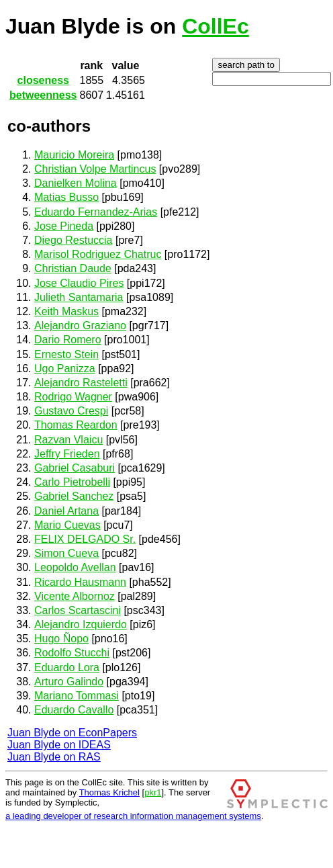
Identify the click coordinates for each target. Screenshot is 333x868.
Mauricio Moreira (74, 155)
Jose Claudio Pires (79, 283)
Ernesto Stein (66, 354)
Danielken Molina (76, 183)
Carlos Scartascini (78, 610)
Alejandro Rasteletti (81, 383)
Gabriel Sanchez (74, 496)
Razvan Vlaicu (68, 440)
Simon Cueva (66, 553)
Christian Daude (73, 268)
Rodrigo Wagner (73, 397)
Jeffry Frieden (67, 454)
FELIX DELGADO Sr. (85, 539)
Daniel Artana (66, 511)
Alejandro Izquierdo (81, 624)
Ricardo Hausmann (80, 582)
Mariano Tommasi (77, 696)
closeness (43, 80)
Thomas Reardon (76, 425)
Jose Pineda (64, 226)
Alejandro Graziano (80, 325)
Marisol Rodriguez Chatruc (98, 254)
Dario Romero (68, 340)
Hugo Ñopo (61, 639)
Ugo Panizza (65, 368)
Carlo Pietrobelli (72, 482)
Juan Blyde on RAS (54, 757)
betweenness (43, 95)
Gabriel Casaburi (75, 468)
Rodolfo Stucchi (72, 653)
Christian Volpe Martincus (95, 169)
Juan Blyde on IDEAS (59, 745)
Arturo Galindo (69, 682)
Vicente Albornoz (75, 596)
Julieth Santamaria (79, 297)
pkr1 (153, 792)
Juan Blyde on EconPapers (72, 733)
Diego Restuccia (74, 240)
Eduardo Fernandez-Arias (96, 212)
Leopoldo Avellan (75, 567)
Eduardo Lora (67, 667)
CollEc (216, 26)
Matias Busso (66, 197)
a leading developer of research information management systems (133, 816)
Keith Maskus (66, 311)
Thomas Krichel (109, 792)
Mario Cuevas (67, 525)
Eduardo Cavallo (74, 710)
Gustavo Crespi (71, 411)
